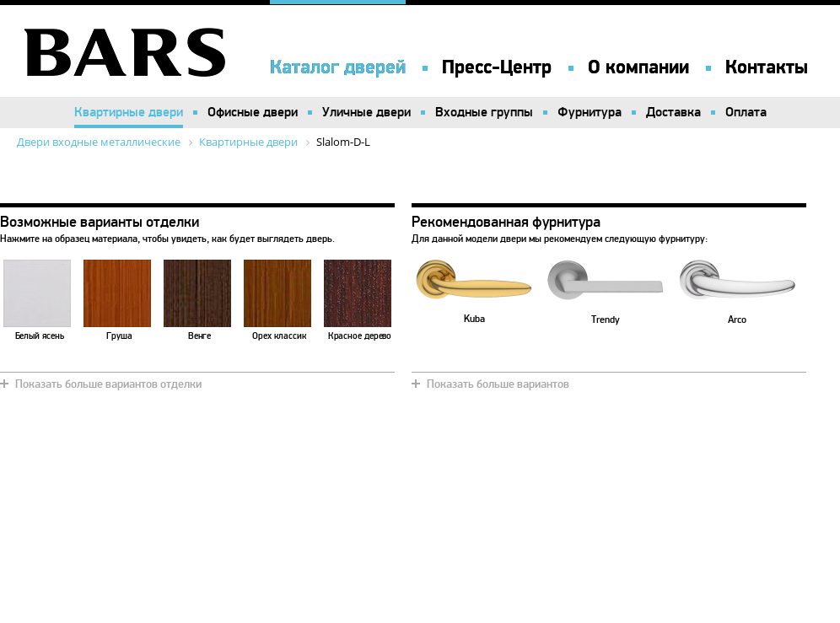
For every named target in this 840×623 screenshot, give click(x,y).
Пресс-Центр (497, 67)
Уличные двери (366, 112)
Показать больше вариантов (498, 384)
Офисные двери (253, 112)
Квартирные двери (129, 112)
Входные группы (484, 112)
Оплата (746, 112)
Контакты (767, 67)
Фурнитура (590, 112)
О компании (638, 67)
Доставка (673, 112)
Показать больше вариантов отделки (108, 384)
